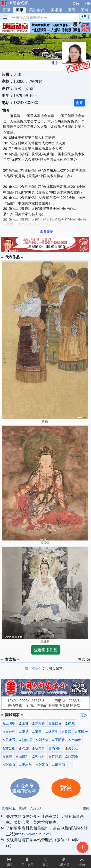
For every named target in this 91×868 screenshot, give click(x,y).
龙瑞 (9, 756)
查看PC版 (9, 808)
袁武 (68, 731)
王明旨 (60, 740)
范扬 (25, 731)
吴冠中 (10, 731)
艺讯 (7, 10)
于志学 (27, 765)
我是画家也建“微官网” (25, 788)
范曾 (38, 731)
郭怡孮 (40, 756)
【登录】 (35, 669)
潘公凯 (10, 748)
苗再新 (60, 765)
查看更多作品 (46, 650)
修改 (86, 808)
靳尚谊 (27, 740)
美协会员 (37, 10)
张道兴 (10, 765)
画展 (84, 10)
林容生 (53, 731)
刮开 (79, 103)
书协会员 (64, 865)
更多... (85, 715)
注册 (87, 4)
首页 (46, 865)
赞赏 (66, 788)
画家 (19, 10)
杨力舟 (40, 748)
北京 (55, 63)
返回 (9, 865)
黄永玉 (10, 740)
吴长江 (73, 748)
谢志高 (73, 756)
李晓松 (83, 731)
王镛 (25, 723)
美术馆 (57, 10)
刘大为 (43, 740)
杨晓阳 (57, 748)
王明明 (10, 723)
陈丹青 (40, 723)
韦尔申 (76, 740)
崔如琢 (57, 723)
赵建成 (57, 756)
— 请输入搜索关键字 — (29, 17)
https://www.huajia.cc (32, 834)
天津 (17, 74)
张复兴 (43, 765)
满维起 (24, 756)
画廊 (72, 10)
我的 (82, 865)
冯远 (25, 748)
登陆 (76, 4)
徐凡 (71, 723)
